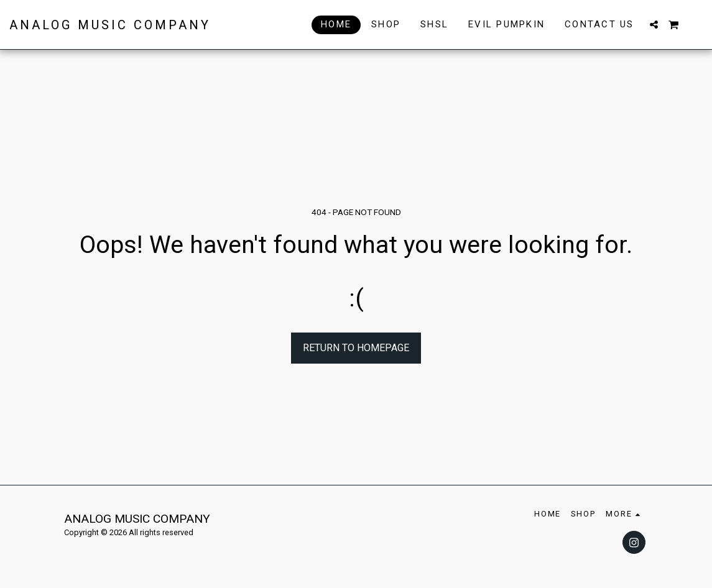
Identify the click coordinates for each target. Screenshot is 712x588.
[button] (654, 25)
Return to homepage (356, 348)
